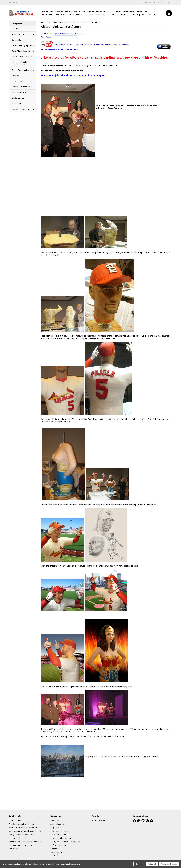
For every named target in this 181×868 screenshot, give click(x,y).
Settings (139, 864)
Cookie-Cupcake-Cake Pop (22, 57)
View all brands (98, 820)
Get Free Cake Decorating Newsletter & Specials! (62, 34)
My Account (147, 2)
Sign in (156, 2)
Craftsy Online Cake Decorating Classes (19, 63)
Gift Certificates (18, 98)
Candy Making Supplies (21, 51)
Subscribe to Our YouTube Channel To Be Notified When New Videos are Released (91, 45)
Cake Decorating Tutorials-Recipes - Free (131, 12)
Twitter (143, 821)
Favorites (15, 76)
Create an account (166, 2)
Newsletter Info (47, 12)
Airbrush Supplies (18, 34)
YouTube (139, 821)
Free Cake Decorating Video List (68, 12)
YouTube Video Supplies (21, 109)
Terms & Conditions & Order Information (103, 14)
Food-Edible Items (19, 92)
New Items (16, 29)
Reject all (152, 864)
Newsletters (16, 103)
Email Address (59, 37)
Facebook (135, 821)
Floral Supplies (17, 81)
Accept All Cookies (169, 864)
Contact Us (152, 14)
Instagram (151, 821)
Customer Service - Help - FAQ (133, 14)
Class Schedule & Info (76, 14)
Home (43, 22)
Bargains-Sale (17, 40)
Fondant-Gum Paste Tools (22, 87)
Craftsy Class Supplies (20, 70)
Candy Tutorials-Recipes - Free (53, 14)
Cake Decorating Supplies (22, 45)
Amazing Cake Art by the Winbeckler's (98, 12)
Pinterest (147, 821)
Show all (54, 855)
